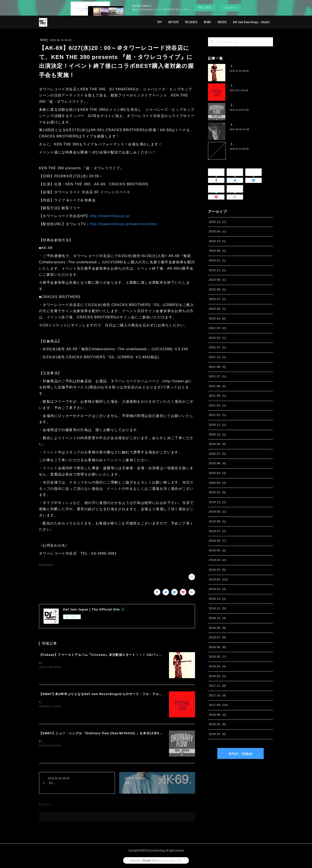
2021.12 (218, 357)
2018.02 (218, 676)
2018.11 (218, 608)
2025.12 (218, 222)
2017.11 (218, 686)
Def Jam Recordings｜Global (251, 22)
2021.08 (218, 367)
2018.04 (218, 666)
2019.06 (218, 541)
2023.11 (218, 270)
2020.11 (218, 425)
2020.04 (218, 473)
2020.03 (218, 483)
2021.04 (218, 406)
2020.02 (218, 492)
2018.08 (218, 628)
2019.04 (218, 560)
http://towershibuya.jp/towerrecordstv (123, 224)
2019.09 (218, 512)
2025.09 (218, 231)
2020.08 (218, 444)
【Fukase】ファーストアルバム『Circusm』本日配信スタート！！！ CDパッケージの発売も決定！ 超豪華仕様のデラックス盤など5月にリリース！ (152, 655)
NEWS (207, 22)
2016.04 (218, 734)
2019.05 (218, 550)
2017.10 (218, 695)
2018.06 (218, 647)
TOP (159, 22)
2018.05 (218, 657)
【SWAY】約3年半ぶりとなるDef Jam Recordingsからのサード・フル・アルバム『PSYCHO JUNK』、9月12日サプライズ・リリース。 (145, 694)
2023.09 (218, 280)
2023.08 (218, 290)
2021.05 (218, 396)
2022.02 (218, 338)
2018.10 (218, 618)
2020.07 (218, 454)
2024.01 (218, 261)
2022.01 (218, 347)
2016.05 (218, 724)
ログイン (231, 8)
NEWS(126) (46, 565)
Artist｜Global (240, 754)
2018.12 (218, 599)
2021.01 (218, 415)
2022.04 (218, 319)
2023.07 (218, 299)
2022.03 (218, 328)
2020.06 (218, 463)
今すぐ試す (204, 7)
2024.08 (218, 251)
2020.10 (218, 435)
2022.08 (218, 309)
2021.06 (218, 386)
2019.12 (218, 502)
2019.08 (218, 521)
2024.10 (218, 241)
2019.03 (218, 570)
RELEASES (191, 22)
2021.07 (218, 376)
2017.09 (218, 705)
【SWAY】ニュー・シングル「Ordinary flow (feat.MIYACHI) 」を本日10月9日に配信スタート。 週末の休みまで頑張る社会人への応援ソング (148, 733)
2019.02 (218, 580)
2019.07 (218, 531)
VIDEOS (222, 22)
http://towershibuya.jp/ (110, 216)
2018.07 (218, 637)
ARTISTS (174, 22)
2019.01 (218, 589)
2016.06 (218, 715)
